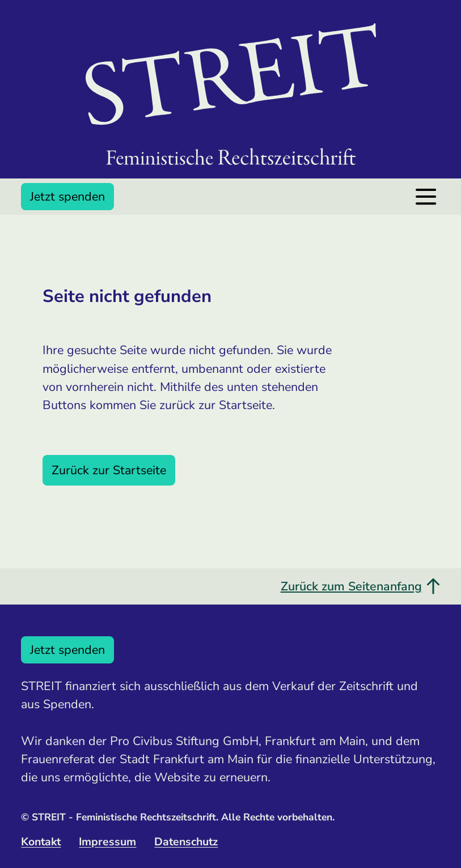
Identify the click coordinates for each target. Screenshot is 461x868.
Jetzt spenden (67, 197)
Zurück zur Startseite (109, 470)
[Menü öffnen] (426, 197)
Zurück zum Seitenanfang (360, 586)
